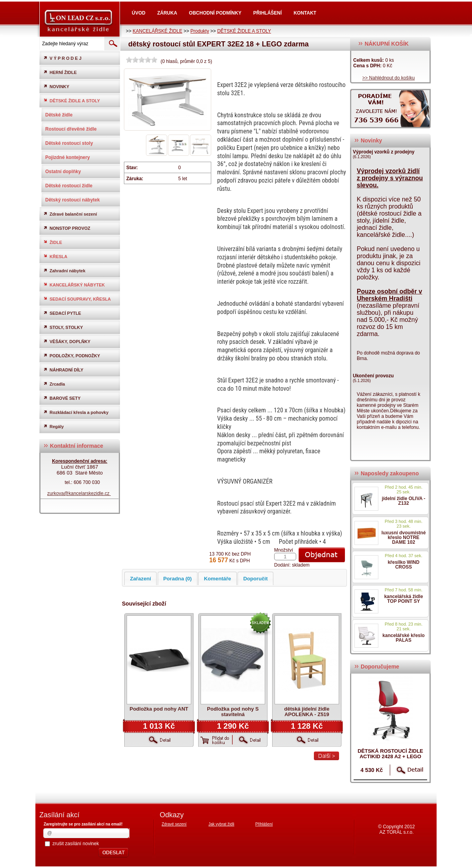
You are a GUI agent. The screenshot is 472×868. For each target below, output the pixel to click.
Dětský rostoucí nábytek (73, 200)
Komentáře (218, 579)
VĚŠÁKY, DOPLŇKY (67, 341)
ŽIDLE (53, 242)
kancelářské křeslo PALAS (403, 638)
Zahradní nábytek (64, 271)
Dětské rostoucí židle (69, 186)
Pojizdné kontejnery (67, 157)
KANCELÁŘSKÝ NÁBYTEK (74, 285)
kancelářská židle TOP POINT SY (404, 599)
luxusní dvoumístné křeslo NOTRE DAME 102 (404, 537)
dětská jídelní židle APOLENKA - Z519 (307, 712)
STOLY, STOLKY (63, 327)
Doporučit (255, 579)
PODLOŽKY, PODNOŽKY (72, 356)
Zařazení (140, 579)
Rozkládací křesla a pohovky (76, 412)
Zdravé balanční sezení (70, 214)
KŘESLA (55, 256)
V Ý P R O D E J (62, 58)
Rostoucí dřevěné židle (71, 129)
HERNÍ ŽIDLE (60, 72)
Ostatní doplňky (63, 172)
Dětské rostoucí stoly (69, 143)
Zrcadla (54, 384)
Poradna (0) (178, 579)
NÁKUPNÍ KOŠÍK (383, 44)
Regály (53, 426)
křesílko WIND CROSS (404, 565)
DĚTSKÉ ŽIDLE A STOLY (244, 31)
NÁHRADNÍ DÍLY (63, 370)
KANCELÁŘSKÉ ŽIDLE (157, 31)
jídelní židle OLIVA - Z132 (404, 501)
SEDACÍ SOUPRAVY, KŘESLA (77, 299)
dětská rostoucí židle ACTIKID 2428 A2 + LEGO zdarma (390, 756)
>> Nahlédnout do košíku (388, 78)
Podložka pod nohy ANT (159, 709)
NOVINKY (56, 86)
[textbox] (71, 44)
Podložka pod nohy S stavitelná (233, 712)
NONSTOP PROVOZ (67, 228)
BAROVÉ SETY (62, 398)
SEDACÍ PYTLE (62, 313)
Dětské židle (59, 115)
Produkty (200, 31)
